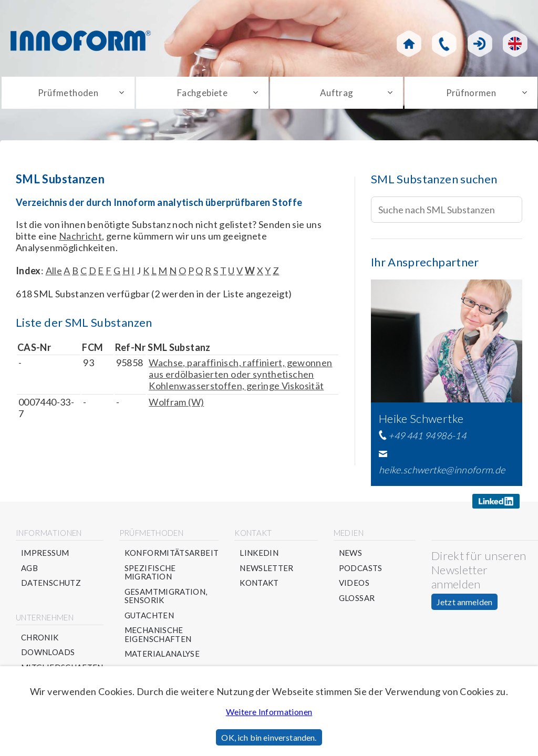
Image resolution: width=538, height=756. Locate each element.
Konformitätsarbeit (172, 553)
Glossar (357, 598)
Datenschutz (51, 583)
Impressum (45, 553)
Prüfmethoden (68, 93)
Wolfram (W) (176, 402)
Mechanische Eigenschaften (158, 634)
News (350, 553)
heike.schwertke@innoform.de (442, 470)
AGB (29, 568)
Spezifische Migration (150, 572)
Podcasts (361, 568)
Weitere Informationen (269, 712)
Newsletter (267, 568)
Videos (354, 583)
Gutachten (149, 615)
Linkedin (259, 553)
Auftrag (337, 93)
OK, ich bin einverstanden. (269, 737)
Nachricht (80, 236)
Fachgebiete (202, 93)
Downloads (48, 652)
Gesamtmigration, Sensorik (166, 596)
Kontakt (259, 583)
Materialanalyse (162, 654)
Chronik (40, 638)
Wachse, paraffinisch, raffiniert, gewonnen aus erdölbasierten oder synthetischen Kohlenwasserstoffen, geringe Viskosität (240, 374)
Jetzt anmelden (464, 602)
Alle (54, 271)
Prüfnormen (471, 93)
